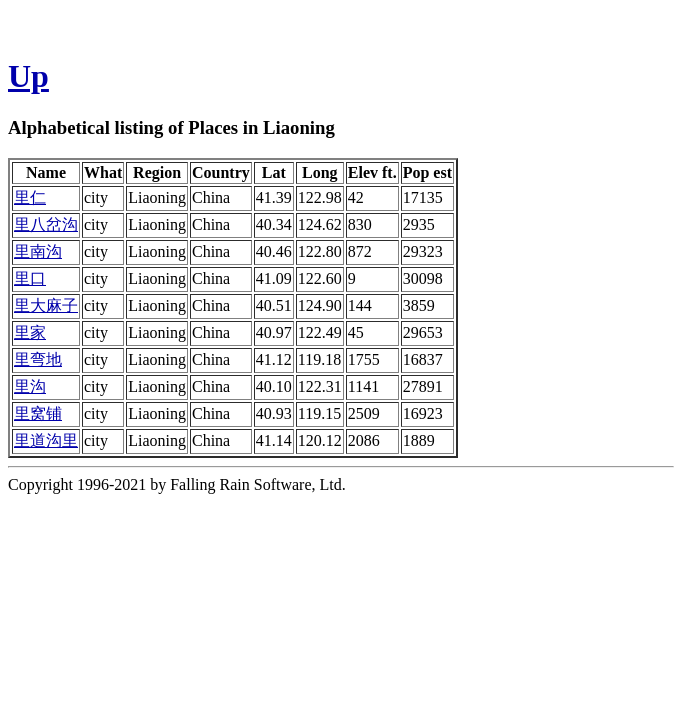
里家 (30, 332)
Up (28, 76)
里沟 (30, 386)
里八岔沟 (46, 224)
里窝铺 (38, 413)
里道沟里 (46, 440)
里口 (30, 278)
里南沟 (38, 251)
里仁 (30, 197)
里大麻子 (46, 305)
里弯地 (38, 359)
